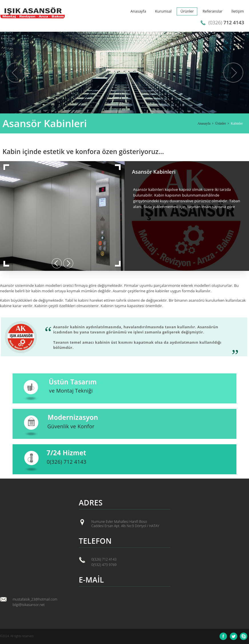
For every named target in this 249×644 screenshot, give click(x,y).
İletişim (238, 11)
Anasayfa (138, 11)
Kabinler (237, 123)
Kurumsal (163, 11)
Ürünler (187, 11)
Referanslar (213, 11)
